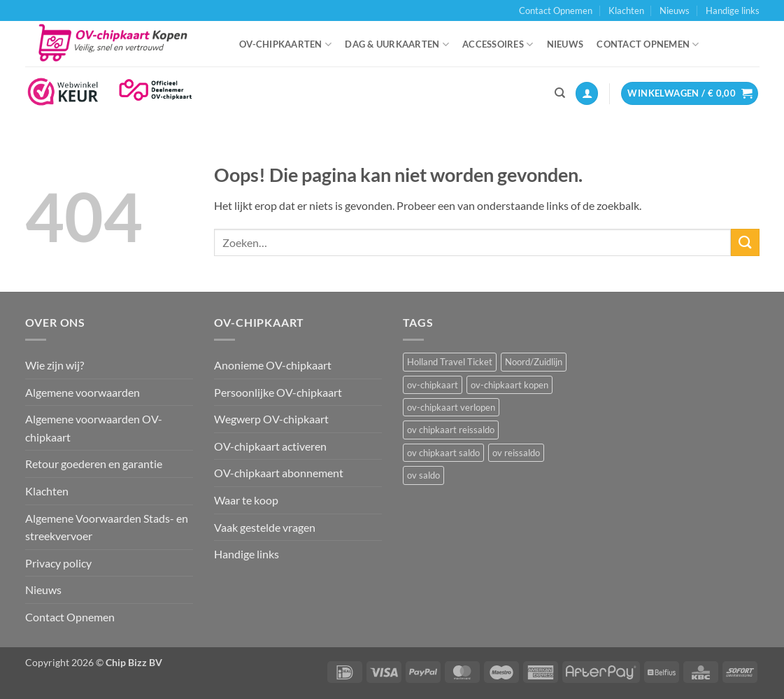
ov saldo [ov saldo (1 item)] (423, 475)
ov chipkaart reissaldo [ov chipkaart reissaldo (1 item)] (451, 430)
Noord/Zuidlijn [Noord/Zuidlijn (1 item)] (534, 362)
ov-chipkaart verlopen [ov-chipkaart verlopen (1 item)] (451, 407)
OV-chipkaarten (285, 44)
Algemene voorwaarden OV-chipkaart (94, 428)
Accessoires (498, 44)
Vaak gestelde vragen (265, 527)
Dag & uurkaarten (397, 44)
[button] (587, 93)
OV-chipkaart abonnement (279, 473)
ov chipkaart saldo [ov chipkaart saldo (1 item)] (443, 453)
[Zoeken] (560, 93)
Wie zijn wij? (55, 365)
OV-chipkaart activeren (270, 446)
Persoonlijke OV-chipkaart (278, 392)
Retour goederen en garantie (94, 464)
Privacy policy (58, 563)
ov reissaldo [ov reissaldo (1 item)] (516, 453)
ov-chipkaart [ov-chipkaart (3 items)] (433, 385)
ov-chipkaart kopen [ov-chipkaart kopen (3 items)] (509, 385)
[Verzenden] (745, 242)
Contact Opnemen (556, 10)
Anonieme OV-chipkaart (273, 365)
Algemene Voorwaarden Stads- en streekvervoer (107, 527)
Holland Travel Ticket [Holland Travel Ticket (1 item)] (450, 362)
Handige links (733, 10)
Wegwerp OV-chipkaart (271, 419)
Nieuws (675, 10)
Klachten (626, 10)
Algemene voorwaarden (83, 392)
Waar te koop (246, 500)
